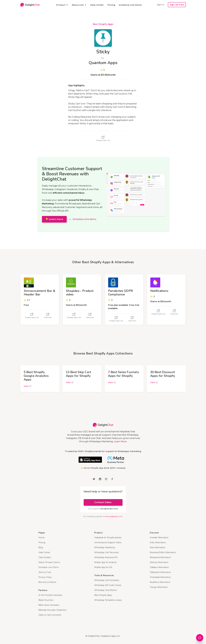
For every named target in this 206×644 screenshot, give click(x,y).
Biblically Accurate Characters (52, 610)
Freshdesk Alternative (160, 577)
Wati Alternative (157, 547)
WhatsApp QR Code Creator (108, 585)
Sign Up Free (177, 5)
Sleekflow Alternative (160, 582)
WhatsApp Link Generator (107, 580)
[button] (62, 5)
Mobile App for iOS (103, 567)
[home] (30, 5)
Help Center (97, 5)
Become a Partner (47, 582)
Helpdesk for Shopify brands (108, 538)
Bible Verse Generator (49, 605)
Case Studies (45, 557)
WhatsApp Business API (106, 557)
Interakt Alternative (159, 538)
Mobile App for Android (105, 562)
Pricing (111, 5)
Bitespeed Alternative (160, 557)
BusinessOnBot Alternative (163, 552)
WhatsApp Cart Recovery (107, 552)
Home (42, 538)
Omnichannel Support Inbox (108, 542)
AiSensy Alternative (159, 562)
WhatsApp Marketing (105, 547)
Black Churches (46, 600)
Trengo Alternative (159, 587)
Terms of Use (45, 572)
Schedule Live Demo (130, 5)
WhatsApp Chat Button (106, 590)
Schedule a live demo (84, 219)
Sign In (161, 5)
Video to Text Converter (50, 615)
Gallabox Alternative (159, 567)
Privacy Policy (45, 577)
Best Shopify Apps (103, 24)
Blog (41, 547)
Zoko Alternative (158, 542)
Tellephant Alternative (160, 572)
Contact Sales (103, 502)
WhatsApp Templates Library (108, 600)
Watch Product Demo (49, 562)
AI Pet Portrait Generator (51, 595)
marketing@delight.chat (113, 516)
